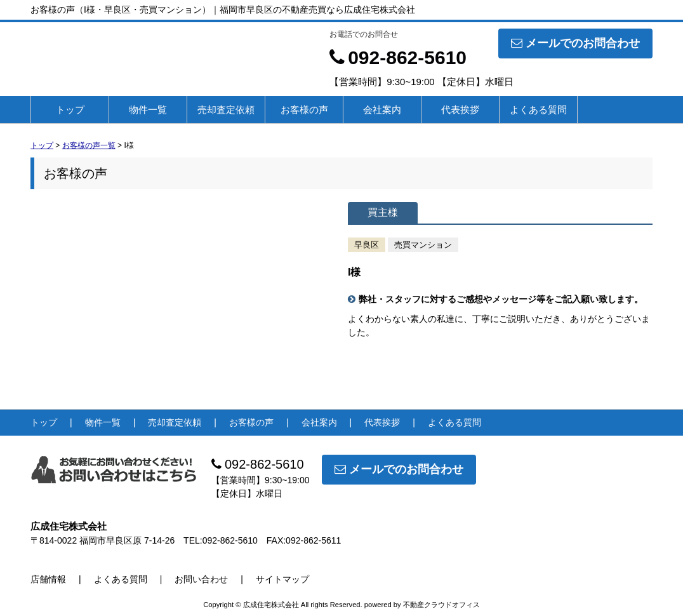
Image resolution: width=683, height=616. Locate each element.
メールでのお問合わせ (575, 43)
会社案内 (382, 110)
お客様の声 (304, 110)
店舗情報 (48, 579)
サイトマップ (282, 579)
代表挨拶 (460, 110)
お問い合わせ (201, 579)
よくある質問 (538, 110)
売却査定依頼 (226, 110)
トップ (70, 110)
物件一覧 (148, 110)
